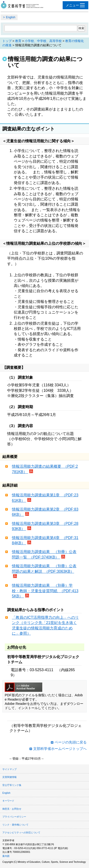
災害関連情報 (9, 777)
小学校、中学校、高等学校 (43, 41)
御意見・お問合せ (12, 809)
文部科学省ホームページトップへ (60, 749)
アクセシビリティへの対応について (21, 833)
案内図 (6, 856)
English (11, 17)
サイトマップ (9, 769)
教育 (18, 41)
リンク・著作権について (15, 825)
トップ (7, 41)
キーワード (8, 801)
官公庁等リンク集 (12, 785)
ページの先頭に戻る (71, 742)
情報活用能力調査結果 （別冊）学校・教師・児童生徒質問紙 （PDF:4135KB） (45, 591)
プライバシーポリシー (14, 817)
